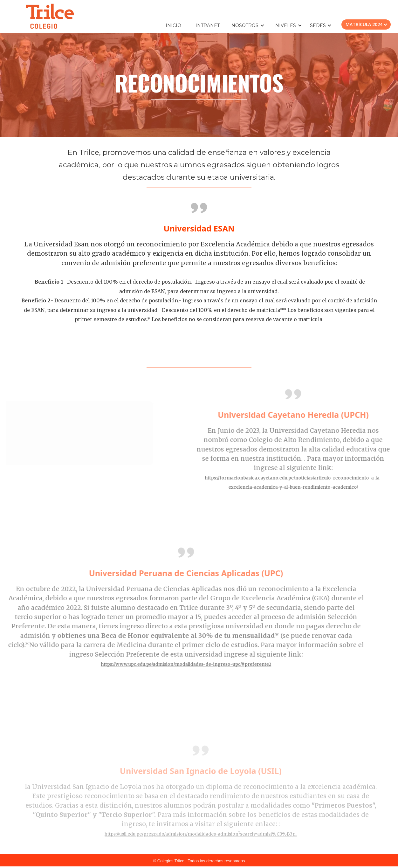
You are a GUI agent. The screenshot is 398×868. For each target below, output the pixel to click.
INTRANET (208, 25)
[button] (251, 25)
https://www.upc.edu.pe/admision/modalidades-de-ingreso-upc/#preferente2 (171, 664)
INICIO (173, 25)
